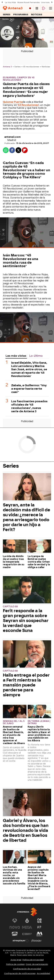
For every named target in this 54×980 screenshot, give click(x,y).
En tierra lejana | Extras (39, 722)
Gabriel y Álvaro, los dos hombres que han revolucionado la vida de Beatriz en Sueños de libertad (26, 830)
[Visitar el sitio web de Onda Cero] (15, 934)
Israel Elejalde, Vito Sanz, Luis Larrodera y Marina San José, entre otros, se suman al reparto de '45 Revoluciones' (29, 369)
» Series (17, 67)
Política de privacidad (33, 960)
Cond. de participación (37, 964)
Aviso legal (16, 960)
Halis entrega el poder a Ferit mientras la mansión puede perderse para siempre (26, 685)
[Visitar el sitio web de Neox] (39, 921)
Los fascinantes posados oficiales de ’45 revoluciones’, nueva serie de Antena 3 (29, 406)
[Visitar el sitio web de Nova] (15, 927)
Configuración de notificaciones (20, 973)
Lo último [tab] (36, 356)
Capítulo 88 (10, 607)
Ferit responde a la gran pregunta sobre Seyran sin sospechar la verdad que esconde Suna (26, 621)
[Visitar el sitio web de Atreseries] (39, 927)
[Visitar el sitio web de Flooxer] (36, 941)
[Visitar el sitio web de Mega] (27, 927)
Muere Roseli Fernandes (29, 2)
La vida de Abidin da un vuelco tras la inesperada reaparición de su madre (14, 562)
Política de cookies (15, 964)
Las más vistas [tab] (16, 356)
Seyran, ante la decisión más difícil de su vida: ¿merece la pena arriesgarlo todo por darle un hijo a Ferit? (26, 517)
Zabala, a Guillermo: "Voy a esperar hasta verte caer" (29, 389)
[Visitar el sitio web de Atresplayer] (21, 941)
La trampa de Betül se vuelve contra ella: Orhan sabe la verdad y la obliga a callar (39, 562)
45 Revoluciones (28, 105)
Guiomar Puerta (13, 102)
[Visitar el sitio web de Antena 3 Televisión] (15, 921)
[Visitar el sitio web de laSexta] (27, 921)
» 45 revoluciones (30, 67)
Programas (21, 15)
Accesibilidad (43, 973)
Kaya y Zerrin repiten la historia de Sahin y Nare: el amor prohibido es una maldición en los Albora (39, 734)
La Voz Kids (11, 2)
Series (7, 15)
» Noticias (45, 67)
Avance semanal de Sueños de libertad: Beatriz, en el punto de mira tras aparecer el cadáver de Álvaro (14, 735)
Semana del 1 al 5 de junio (14, 722)
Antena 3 (7, 67)
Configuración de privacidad (27, 969)
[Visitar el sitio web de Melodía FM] (39, 934)
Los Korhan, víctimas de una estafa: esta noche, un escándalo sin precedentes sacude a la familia (14, 875)
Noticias (37, 15)
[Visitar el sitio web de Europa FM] (27, 934)
